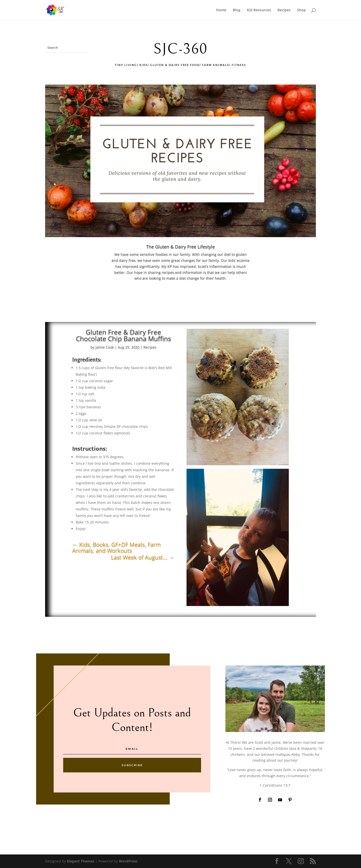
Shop (301, 10)
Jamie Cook (105, 347)
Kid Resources (259, 10)
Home (221, 10)
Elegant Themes (81, 861)
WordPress (128, 861)
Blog (237, 10)
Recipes (284, 10)
